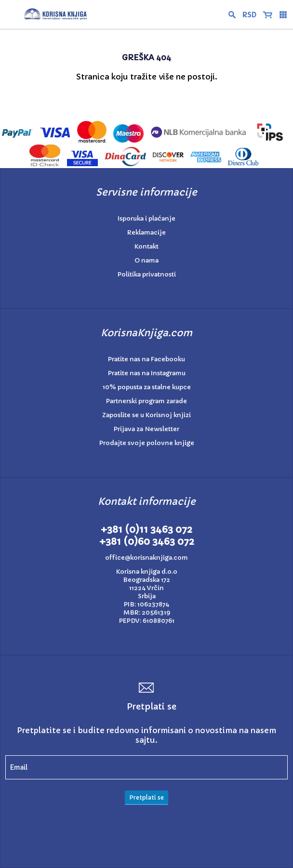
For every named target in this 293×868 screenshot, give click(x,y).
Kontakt (146, 246)
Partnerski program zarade (146, 401)
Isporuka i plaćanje (146, 218)
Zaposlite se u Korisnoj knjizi (146, 415)
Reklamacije (146, 232)
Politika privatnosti (147, 274)
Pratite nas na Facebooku (146, 359)
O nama (146, 260)
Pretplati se (146, 797)
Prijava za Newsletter (146, 429)
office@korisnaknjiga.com (146, 558)
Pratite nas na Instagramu (147, 373)
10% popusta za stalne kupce (147, 387)
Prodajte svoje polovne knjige (147, 443)
